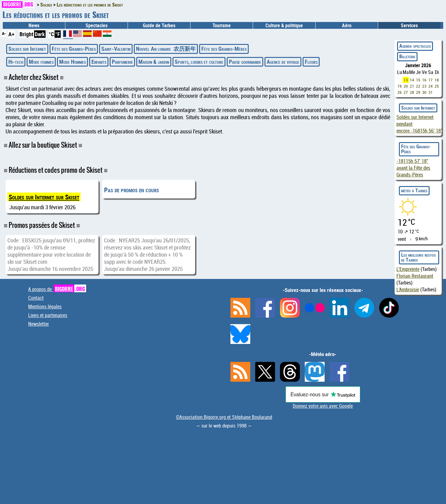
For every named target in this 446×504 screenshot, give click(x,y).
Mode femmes (41, 62)
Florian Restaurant (415, 276)
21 (412, 86)
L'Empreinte (408, 269)
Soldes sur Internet (27, 49)
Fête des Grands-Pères (74, 49)
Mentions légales (45, 306)
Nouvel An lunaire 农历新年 (166, 49)
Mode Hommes (72, 62)
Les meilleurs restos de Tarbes (418, 257)
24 (431, 86)
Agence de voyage (283, 62)
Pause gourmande (245, 62)
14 (412, 80)
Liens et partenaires (48, 315)
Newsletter (39, 324)
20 (406, 86)
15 (418, 80)
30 (424, 92)
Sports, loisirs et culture (199, 62)
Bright (26, 34)
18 (437, 80)
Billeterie (407, 56)
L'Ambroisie (408, 289)
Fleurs (311, 62)
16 (424, 80)
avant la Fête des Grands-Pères (413, 168)
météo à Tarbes (414, 190)
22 (418, 86)
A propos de (57, 289)
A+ (11, 34)
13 (406, 80)
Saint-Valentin (116, 49)
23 (424, 86)
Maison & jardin (154, 62)
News (34, 25)
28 (412, 92)
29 (418, 92)
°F (58, 34)
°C (51, 34)
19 (400, 86)
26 (400, 92)
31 (431, 92)
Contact (36, 298)
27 (406, 92)
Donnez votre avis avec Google (323, 406)
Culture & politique (284, 25)
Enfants (99, 62)
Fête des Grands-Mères (224, 49)
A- (4, 33)
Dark (40, 34)
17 (431, 80)
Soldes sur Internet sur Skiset (44, 197)
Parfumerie (122, 62)
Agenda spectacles (415, 46)
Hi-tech (16, 62)
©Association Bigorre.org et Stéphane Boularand (224, 417)
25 (437, 86)
